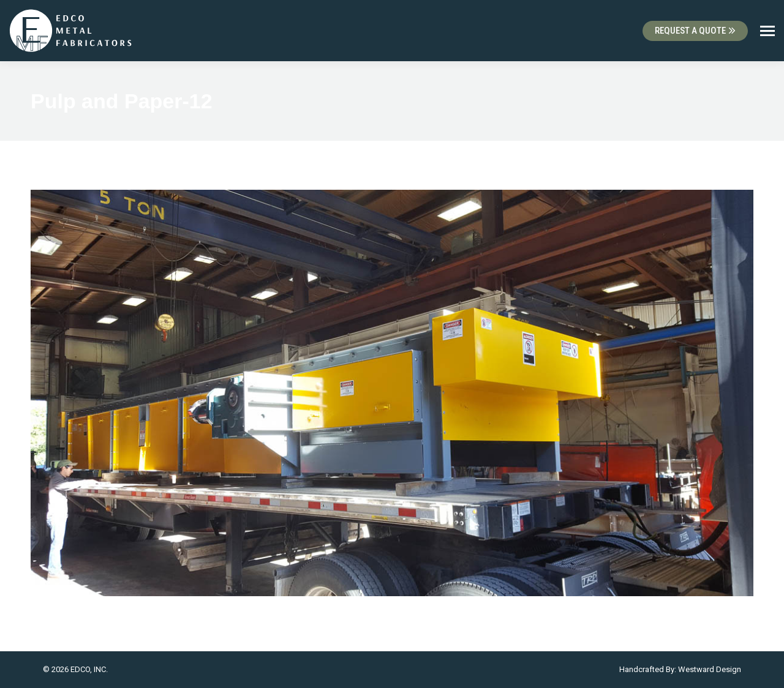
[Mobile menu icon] (767, 31)
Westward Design (710, 669)
